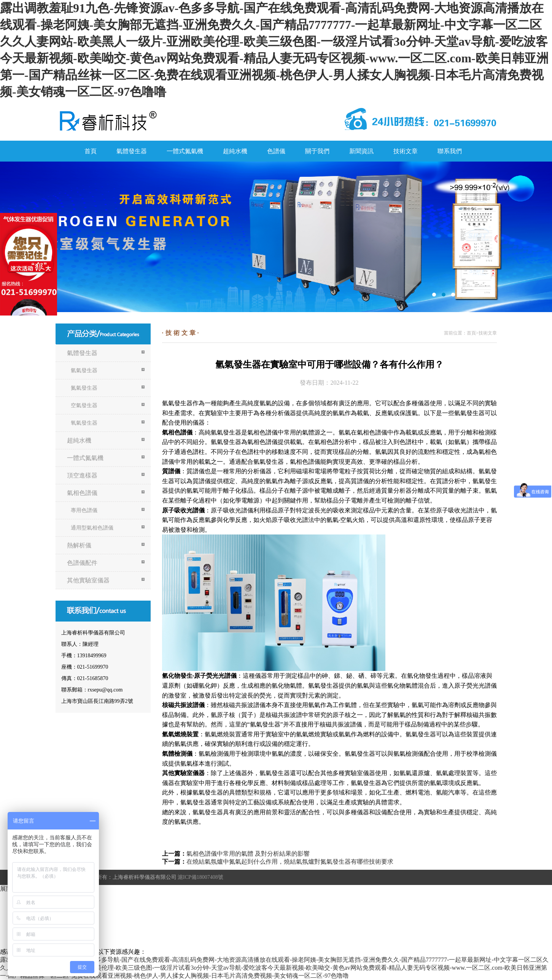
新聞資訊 (361, 151)
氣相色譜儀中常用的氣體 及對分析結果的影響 (248, 854)
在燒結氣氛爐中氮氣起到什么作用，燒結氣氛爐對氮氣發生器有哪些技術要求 (290, 862)
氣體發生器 (132, 151)
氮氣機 (276, 237)
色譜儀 (276, 151)
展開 (6, 889)
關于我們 (317, 151)
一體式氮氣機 (185, 151)
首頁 (91, 151)
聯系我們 (450, 151)
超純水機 (235, 151)
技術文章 (406, 151)
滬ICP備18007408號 (200, 877)
